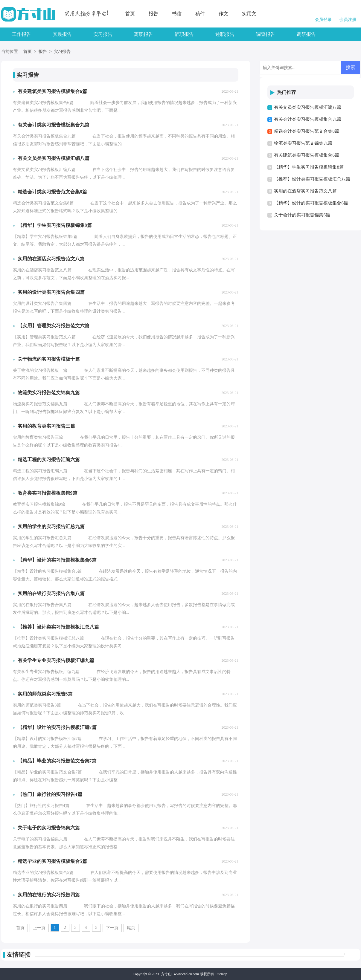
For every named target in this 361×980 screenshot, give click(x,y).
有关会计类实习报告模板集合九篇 (308, 119)
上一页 (39, 928)
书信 (177, 14)
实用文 (249, 14)
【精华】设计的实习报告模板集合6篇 (311, 203)
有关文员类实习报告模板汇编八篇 (308, 107)
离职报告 (144, 34)
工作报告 (22, 34)
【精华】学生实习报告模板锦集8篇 (309, 167)
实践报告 (62, 34)
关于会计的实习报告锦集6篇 (302, 215)
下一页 (112, 928)
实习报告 (103, 34)
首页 (130, 14)
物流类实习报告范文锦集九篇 (303, 143)
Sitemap (221, 974)
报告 (153, 14)
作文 (223, 14)
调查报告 (266, 34)
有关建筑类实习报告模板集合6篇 (307, 155)
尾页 (131, 928)
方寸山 (166, 974)
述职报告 (225, 34)
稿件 (200, 14)
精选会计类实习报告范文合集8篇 (307, 131)
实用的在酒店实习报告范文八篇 (305, 191)
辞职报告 (184, 34)
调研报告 (306, 34)
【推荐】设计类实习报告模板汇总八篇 (312, 179)
